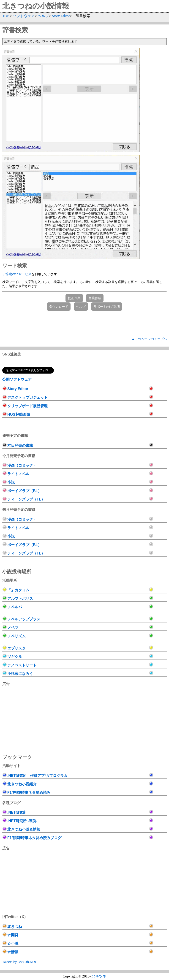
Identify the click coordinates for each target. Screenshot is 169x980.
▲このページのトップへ (149, 339)
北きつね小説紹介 (22, 784)
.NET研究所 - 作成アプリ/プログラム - (39, 776)
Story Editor (61, 16)
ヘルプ (43, 16)
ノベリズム (16, 636)
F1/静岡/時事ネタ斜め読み (29, 793)
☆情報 (13, 952)
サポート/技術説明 (107, 307)
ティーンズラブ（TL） (26, 499)
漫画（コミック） (22, 465)
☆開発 (13, 935)
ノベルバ (15, 607)
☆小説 (13, 944)
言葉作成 (95, 298)
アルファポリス (20, 599)
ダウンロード (59, 307)
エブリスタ (16, 648)
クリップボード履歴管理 (27, 406)
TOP (6, 16)
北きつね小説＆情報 (24, 829)
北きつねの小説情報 (36, 6)
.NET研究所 (17, 812)
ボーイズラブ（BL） (24, 491)
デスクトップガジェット (27, 397)
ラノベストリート (22, 665)
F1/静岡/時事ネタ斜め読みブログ (34, 838)
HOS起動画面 (19, 414)
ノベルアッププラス (24, 619)
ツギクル (15, 657)
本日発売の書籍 (20, 446)
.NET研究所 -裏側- (22, 821)
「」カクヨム (18, 590)
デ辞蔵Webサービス (17, 274)
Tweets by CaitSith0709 (19, 962)
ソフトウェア (24, 16)
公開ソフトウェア (17, 379)
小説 (11, 482)
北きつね (15, 927)
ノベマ (13, 628)
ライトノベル (18, 474)
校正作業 (74, 298)
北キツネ (99, 976)
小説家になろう (20, 674)
